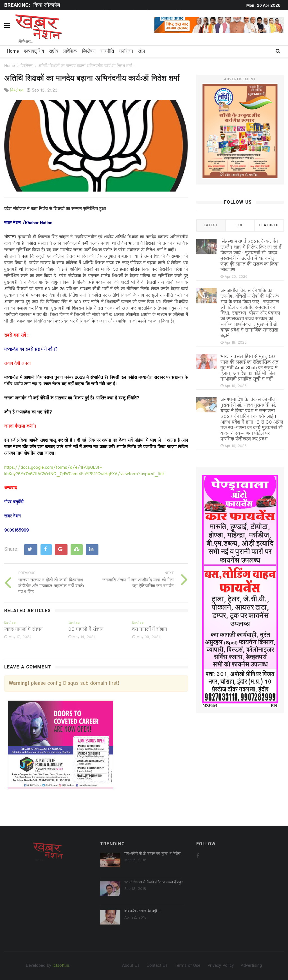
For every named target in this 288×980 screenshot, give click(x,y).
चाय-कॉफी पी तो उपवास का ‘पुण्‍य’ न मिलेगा (152, 854)
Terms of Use (187, 966)
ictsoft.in (61, 966)
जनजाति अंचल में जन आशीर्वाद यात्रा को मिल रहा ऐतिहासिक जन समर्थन (138, 583)
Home (13, 52)
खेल (141, 52)
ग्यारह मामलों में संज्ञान (23, 630)
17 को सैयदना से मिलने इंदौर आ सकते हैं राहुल (154, 883)
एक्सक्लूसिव (34, 52)
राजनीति (107, 52)
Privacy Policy (220, 966)
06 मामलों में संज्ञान (86, 630)
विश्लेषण (89, 52)
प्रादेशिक (70, 52)
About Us (131, 966)
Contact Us (157, 966)
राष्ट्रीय (54, 52)
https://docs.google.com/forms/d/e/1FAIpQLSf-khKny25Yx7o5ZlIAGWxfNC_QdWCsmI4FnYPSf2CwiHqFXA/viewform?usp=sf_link (85, 471)
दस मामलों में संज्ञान (150, 630)
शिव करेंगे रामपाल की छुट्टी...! (142, 911)
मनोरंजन (126, 52)
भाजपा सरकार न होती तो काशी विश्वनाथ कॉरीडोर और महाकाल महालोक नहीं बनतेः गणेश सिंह (51, 586)
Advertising (251, 966)
